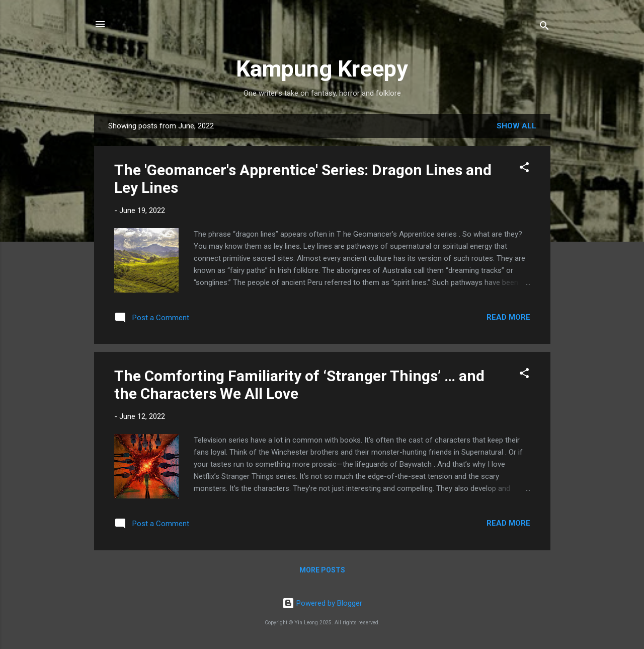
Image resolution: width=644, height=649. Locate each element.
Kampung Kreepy (322, 69)
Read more (508, 317)
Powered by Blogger (322, 603)
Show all (516, 126)
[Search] (544, 27)
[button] (524, 169)
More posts (322, 570)
